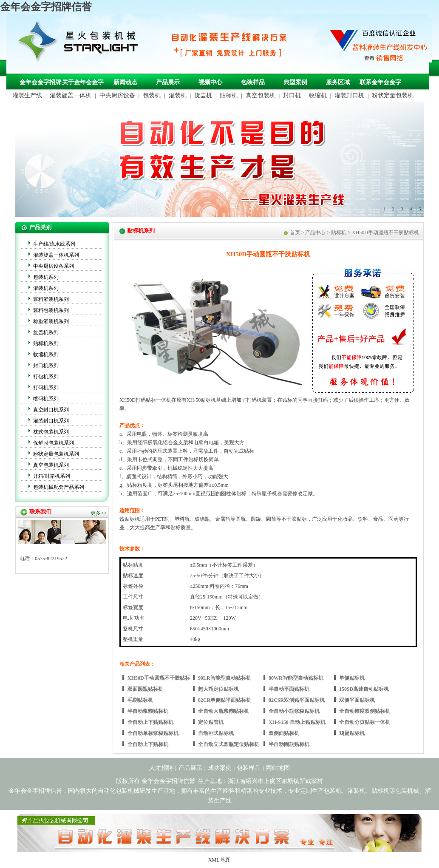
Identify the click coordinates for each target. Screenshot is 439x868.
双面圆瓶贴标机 (145, 689)
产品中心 (315, 233)
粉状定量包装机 (393, 95)
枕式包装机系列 (51, 432)
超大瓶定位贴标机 (218, 689)
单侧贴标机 (352, 678)
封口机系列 (46, 366)
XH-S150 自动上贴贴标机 (297, 722)
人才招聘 (161, 768)
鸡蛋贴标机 (352, 733)
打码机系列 (46, 388)
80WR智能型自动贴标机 (296, 678)
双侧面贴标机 (284, 733)
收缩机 (318, 95)
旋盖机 (203, 95)
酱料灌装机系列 (51, 299)
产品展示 (168, 82)
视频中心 (210, 82)
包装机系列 (46, 277)
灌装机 (178, 95)
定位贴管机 (211, 722)
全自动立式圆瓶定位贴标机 (229, 744)
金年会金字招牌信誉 (46, 7)
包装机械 (407, 791)
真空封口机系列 (51, 410)
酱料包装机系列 (51, 310)
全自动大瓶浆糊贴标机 (224, 711)
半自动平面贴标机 (289, 689)
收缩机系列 (46, 355)
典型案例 (295, 82)
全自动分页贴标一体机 (365, 722)
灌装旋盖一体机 (71, 95)
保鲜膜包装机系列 (54, 443)
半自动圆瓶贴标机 (289, 744)
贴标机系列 (46, 343)
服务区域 (338, 82)
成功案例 (220, 768)
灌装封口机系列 (51, 421)
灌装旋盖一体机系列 (56, 255)
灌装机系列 (46, 288)
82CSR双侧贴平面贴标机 (297, 700)
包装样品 (253, 82)
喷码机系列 (46, 399)
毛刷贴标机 (140, 700)
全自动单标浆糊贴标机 (153, 733)
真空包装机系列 (51, 465)
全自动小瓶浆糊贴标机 (294, 711)
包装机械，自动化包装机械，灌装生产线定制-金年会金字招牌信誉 (81, 43)
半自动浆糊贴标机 (148, 711)
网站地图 (278, 768)
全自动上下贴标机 (148, 744)
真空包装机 (261, 95)
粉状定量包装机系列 (56, 454)
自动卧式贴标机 (216, 733)
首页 (295, 233)
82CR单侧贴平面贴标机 (225, 700)
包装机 (152, 95)
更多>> (99, 513)
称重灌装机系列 (51, 321)
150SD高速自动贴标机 (364, 689)
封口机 (292, 95)
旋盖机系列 (46, 332)
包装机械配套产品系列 (59, 487)
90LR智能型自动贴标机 (225, 678)
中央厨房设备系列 (54, 266)
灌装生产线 (27, 95)
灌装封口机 (349, 95)
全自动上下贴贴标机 (150, 722)
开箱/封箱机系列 (52, 476)
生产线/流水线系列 (54, 244)
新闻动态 (125, 82)
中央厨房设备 (117, 95)
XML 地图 (219, 860)
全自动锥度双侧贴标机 (365, 711)
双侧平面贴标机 (357, 700)
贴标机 (229, 95)
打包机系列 (46, 377)
